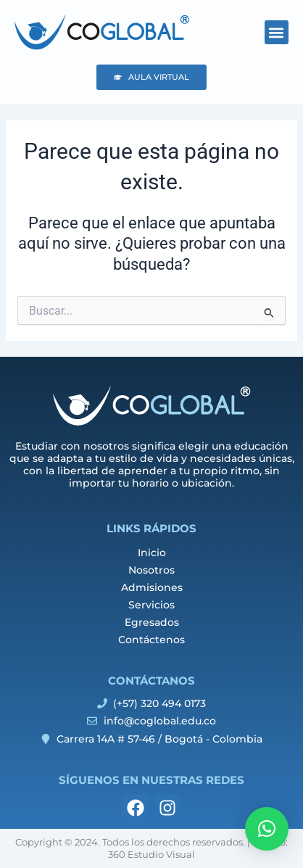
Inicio (152, 553)
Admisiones (152, 587)
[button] (277, 32)
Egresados (152, 622)
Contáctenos (151, 640)
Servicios (151, 605)
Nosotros (151, 570)
